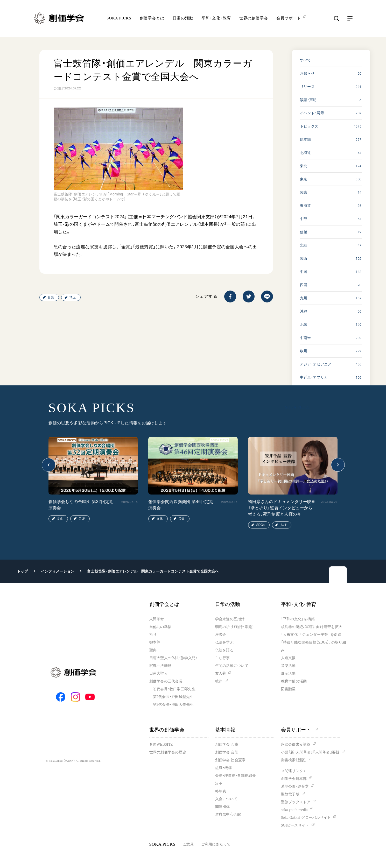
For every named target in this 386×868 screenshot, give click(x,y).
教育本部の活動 (294, 681)
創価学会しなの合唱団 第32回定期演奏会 (81, 505)
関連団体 (223, 807)
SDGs (261, 525)
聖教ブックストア (296, 802)
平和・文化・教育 (216, 19)
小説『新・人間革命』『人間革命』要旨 (310, 752)
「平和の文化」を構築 (298, 619)
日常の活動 (183, 19)
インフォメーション (58, 571)
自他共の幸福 (160, 627)
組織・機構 (223, 768)
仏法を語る (224, 650)
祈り (153, 635)
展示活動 (288, 673)
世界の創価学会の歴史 (168, 752)
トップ (22, 571)
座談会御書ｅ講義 (296, 744)
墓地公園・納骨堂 (295, 786)
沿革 (219, 783)
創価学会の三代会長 (166, 681)
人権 (283, 525)
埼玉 (73, 297)
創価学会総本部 (294, 779)
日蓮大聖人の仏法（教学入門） (173, 658)
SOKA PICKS (119, 19)
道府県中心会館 (228, 814)
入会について (226, 799)
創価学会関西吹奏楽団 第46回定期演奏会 (181, 505)
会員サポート (299, 730)
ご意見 (188, 844)
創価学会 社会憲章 (230, 760)
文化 (60, 519)
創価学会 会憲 (227, 744)
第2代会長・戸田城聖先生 (173, 697)
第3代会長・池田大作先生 (173, 705)
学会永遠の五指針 (230, 619)
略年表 (221, 791)
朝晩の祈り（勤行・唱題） (235, 627)
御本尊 (155, 642)
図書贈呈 (288, 689)
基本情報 (225, 730)
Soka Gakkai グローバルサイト (306, 818)
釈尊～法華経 (160, 666)
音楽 (51, 297)
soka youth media (294, 810)
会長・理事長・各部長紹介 (236, 776)
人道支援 (288, 658)
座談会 (221, 635)
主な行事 (223, 658)
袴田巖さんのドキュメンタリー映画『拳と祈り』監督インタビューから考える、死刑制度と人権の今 (282, 508)
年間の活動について (232, 666)
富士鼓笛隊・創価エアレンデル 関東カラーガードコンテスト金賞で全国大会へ (153, 571)
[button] (49, 465)
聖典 (153, 650)
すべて (306, 60)
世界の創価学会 (254, 19)
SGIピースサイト (295, 825)
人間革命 (157, 619)
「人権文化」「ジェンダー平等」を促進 (311, 635)
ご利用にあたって (216, 844)
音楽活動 (288, 666)
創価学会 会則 (227, 752)
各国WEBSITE (161, 744)
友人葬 (221, 673)
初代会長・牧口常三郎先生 (174, 689)
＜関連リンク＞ (294, 771)
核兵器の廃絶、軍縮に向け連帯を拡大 (312, 627)
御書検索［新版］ (294, 760)
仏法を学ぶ (224, 642)
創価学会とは (152, 19)
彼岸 (219, 681)
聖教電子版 (290, 794)
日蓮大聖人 (159, 673)
